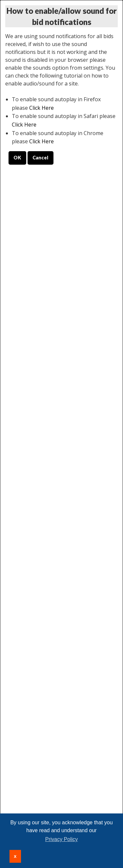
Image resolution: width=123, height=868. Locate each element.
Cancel (40, 158)
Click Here (41, 108)
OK (17, 158)
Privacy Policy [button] (62, 839)
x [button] (15, 856)
